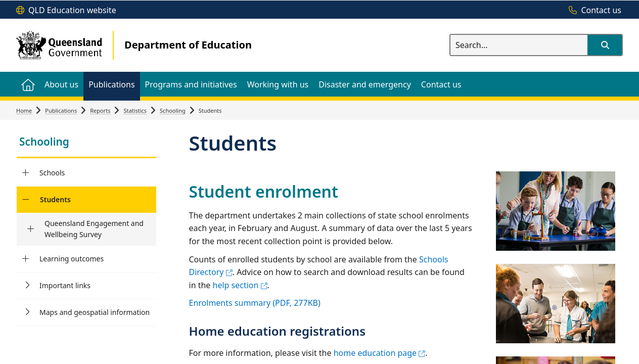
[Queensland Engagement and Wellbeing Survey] (31, 229)
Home (24, 110)
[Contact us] (592, 11)
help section (240, 285)
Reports (100, 110)
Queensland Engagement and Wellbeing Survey (94, 229)
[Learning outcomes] (26, 259)
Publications (61, 110)
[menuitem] (28, 84)
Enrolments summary (255, 303)
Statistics (135, 110)
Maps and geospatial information (95, 312)
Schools (52, 173)
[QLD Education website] (66, 11)
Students (55, 199)
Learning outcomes (72, 259)
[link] (86, 143)
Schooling (173, 110)
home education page (380, 353)
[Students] (26, 200)
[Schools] (26, 173)
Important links (65, 285)
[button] (605, 45)
